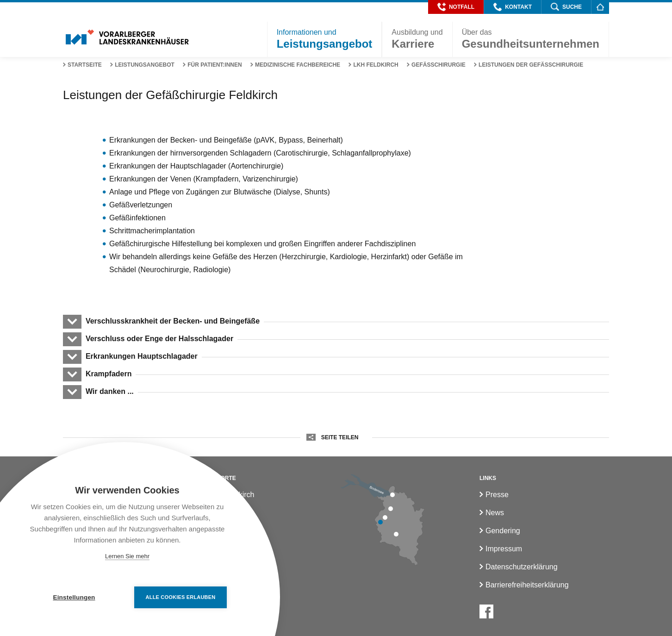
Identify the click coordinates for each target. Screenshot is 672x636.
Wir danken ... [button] (109, 391)
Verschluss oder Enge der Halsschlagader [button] (159, 339)
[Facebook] (486, 611)
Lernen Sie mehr (127, 556)
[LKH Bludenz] (396, 534)
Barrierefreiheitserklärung (527, 585)
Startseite (85, 65)
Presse (497, 495)
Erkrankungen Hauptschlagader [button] (141, 356)
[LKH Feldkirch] (380, 522)
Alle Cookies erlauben (181, 597)
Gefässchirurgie (439, 65)
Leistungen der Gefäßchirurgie (531, 65)
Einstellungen (74, 597)
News (495, 513)
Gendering (503, 531)
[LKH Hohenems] (391, 509)
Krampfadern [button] (108, 374)
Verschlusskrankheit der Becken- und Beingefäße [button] (172, 321)
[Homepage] (600, 7)
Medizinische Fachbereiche (298, 65)
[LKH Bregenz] (392, 495)
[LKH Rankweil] (385, 518)
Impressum (504, 549)
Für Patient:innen (215, 65)
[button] (456, 7)
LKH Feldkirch (376, 65)
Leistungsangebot (145, 65)
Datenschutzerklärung (522, 567)
